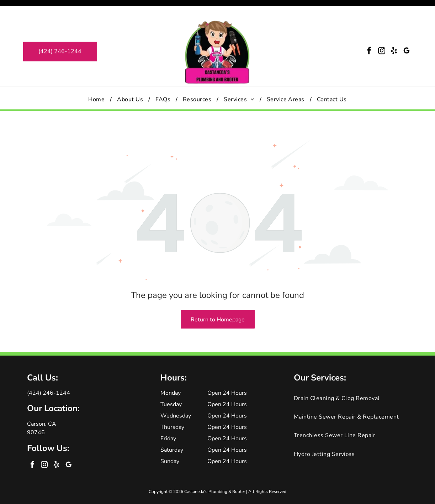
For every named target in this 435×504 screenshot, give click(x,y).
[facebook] (369, 39)
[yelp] (394, 39)
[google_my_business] (407, 39)
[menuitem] (97, 86)
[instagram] (382, 39)
